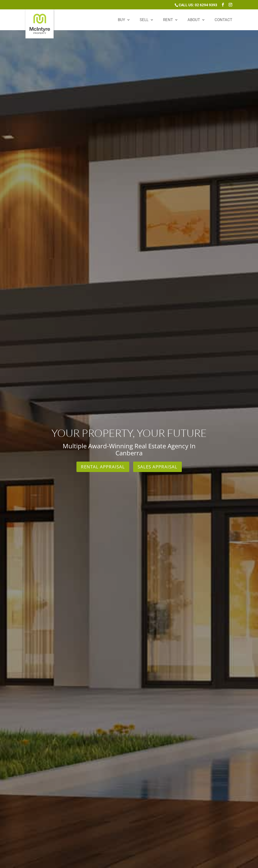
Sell (144, 20)
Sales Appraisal (157, 467)
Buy (121, 20)
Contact (223, 20)
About (194, 20)
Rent (168, 20)
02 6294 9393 (206, 5)
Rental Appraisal (103, 467)
